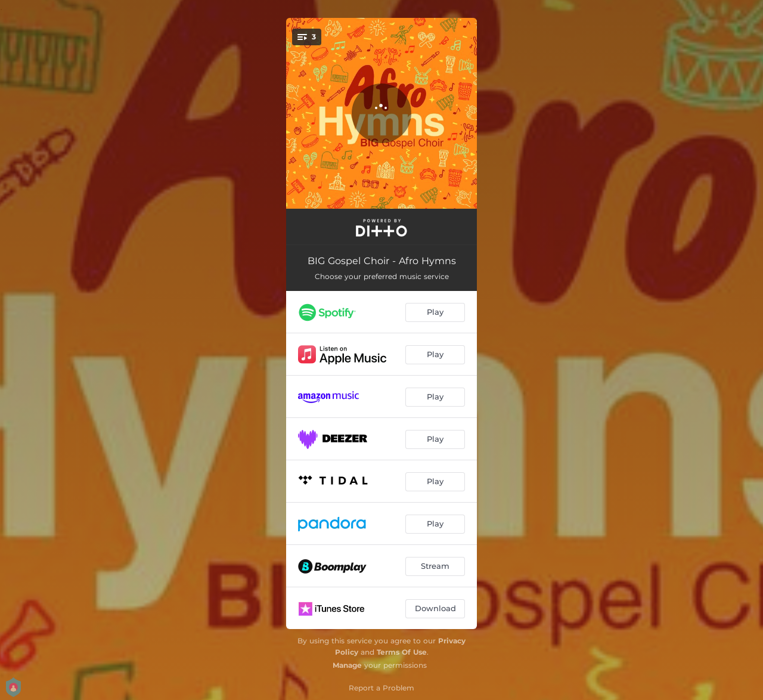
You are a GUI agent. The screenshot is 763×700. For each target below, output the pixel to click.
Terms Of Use (402, 652)
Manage (347, 665)
